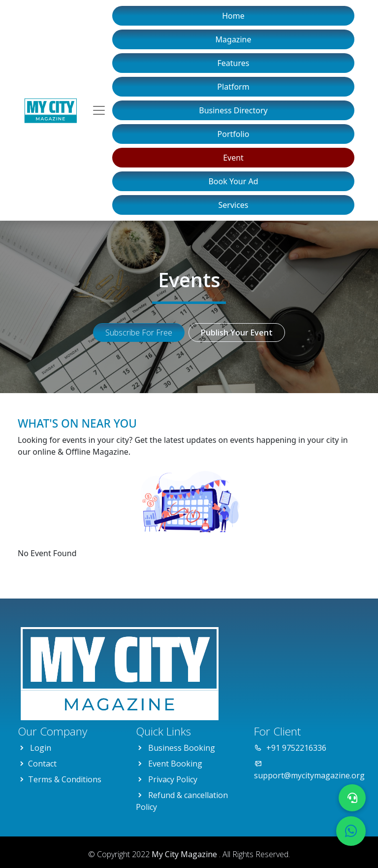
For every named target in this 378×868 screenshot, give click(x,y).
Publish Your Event (237, 333)
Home (233, 16)
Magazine (234, 39)
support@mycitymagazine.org (309, 775)
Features (234, 63)
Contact (42, 764)
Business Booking (182, 748)
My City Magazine (185, 854)
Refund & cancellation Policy (182, 801)
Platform (233, 87)
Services (233, 205)
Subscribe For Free (139, 333)
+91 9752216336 (296, 748)
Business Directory (233, 110)
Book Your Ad (233, 181)
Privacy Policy (173, 779)
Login (41, 748)
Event (233, 158)
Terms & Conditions (65, 779)
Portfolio (234, 134)
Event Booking (175, 764)
